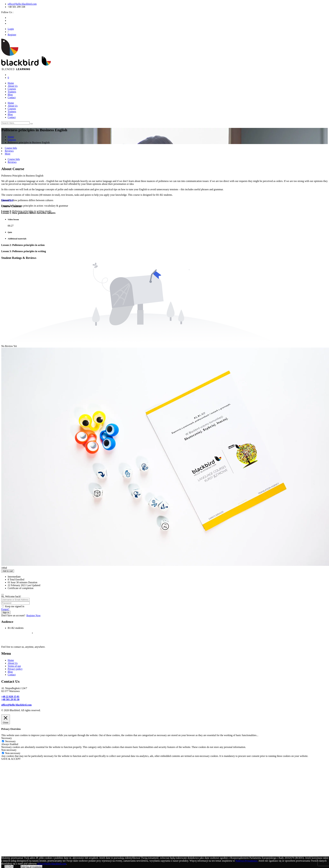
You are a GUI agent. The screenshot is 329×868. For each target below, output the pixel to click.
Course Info (11, 148)
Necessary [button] (7, 738)
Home (11, 83)
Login (11, 29)
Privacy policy (15, 669)
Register (12, 35)
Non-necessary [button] (9, 750)
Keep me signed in (15, 606)
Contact (12, 97)
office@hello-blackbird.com (22, 4)
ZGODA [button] (9, 866)
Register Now (33, 615)
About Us (13, 86)
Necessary (10, 741)
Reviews (9, 151)
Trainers (12, 92)
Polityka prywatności (31, 866)
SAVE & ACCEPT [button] (11, 759)
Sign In (6, 612)
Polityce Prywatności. (247, 861)
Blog (10, 95)
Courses (12, 89)
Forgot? (5, 609)
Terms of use (14, 666)
